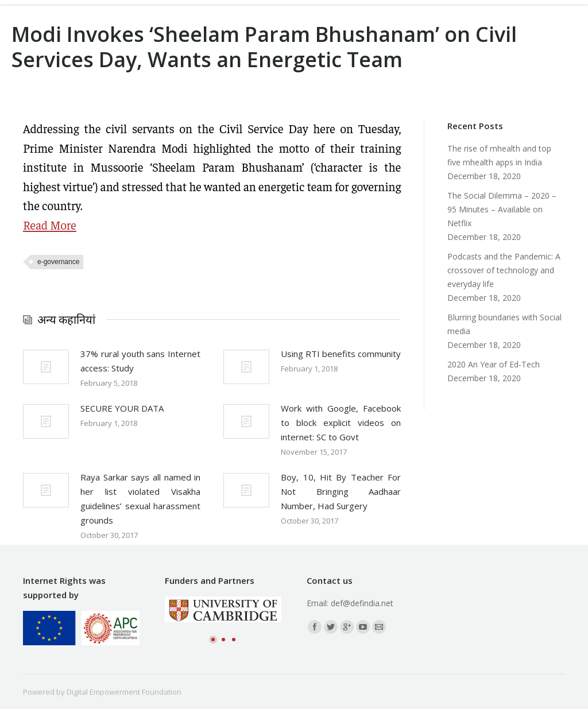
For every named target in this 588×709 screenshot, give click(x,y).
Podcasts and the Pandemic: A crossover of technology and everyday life (504, 270)
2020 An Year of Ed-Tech (494, 364)
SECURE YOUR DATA (122, 408)
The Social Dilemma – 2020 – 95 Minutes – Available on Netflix (502, 209)
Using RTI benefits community (341, 354)
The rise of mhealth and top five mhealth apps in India (499, 155)
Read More (50, 225)
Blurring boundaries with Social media (504, 324)
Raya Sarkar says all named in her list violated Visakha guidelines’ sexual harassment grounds (140, 499)
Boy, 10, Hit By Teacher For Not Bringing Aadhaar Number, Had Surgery (341, 491)
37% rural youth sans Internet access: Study (140, 361)
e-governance (58, 262)
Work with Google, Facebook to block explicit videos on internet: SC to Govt (341, 423)
